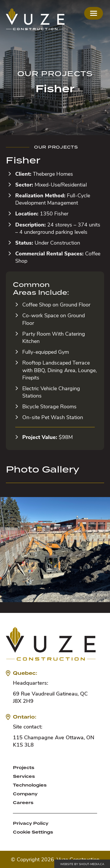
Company (25, 794)
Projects (24, 768)
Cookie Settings (33, 832)
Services (24, 776)
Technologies (30, 785)
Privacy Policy (31, 823)
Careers (23, 803)
